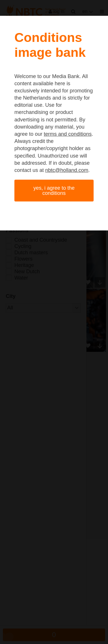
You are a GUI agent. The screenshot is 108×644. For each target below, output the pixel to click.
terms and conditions (68, 134)
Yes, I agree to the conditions (54, 191)
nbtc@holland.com (67, 170)
